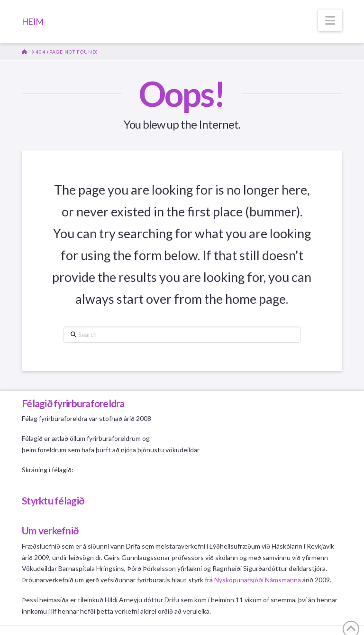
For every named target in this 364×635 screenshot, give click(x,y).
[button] (330, 20)
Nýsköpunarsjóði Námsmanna (258, 580)
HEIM (32, 21)
